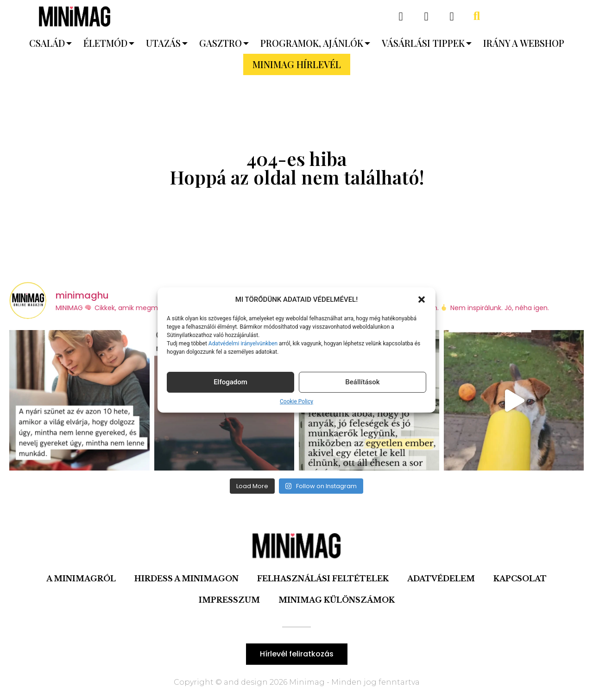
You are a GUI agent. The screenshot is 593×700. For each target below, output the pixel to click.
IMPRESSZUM (229, 600)
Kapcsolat (520, 579)
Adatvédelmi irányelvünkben (242, 344)
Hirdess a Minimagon (186, 579)
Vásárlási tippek (423, 43)
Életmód (105, 43)
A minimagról (81, 579)
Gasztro (221, 43)
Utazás (163, 43)
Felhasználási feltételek (323, 579)
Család (47, 43)
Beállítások (362, 382)
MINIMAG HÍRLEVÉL (297, 64)
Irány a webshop (524, 43)
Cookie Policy (296, 401)
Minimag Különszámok (337, 600)
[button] (422, 299)
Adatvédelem (441, 579)
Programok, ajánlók (312, 43)
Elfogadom (230, 382)
